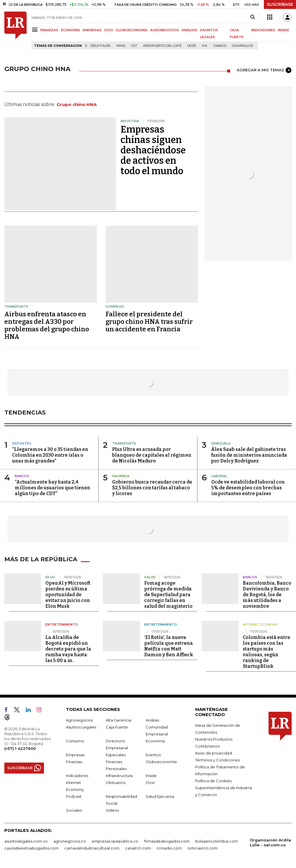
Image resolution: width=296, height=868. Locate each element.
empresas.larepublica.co (115, 841)
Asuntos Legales (81, 727)
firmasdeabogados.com (167, 841)
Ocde (192, 46)
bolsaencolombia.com (217, 841)
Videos (112, 810)
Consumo (75, 741)
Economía (155, 741)
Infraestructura (119, 776)
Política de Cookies (213, 781)
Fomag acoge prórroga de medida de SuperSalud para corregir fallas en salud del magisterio (168, 595)
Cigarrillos (243, 46)
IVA (205, 46)
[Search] (252, 17)
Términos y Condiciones (217, 760)
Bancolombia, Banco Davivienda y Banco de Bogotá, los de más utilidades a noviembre (267, 595)
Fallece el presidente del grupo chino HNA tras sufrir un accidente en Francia (149, 322)
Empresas (75, 755)
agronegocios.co (70, 841)
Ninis (121, 46)
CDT (134, 46)
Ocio (150, 782)
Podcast (74, 796)
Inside (151, 776)
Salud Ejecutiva (160, 796)
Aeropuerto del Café (162, 46)
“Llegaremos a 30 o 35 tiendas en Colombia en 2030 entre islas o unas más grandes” (50, 455)
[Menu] (36, 30)
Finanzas (74, 762)
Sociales (74, 810)
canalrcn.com (138, 848)
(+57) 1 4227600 (20, 748)
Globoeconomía (161, 762)
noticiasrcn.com (203, 848)
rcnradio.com (169, 848)
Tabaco (220, 46)
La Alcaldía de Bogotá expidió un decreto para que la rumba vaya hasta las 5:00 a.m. (68, 649)
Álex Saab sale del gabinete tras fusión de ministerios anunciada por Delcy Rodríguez (249, 455)
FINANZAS (49, 30)
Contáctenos (207, 746)
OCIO (109, 30)
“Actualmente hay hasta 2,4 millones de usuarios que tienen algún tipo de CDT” (52, 488)
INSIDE (283, 30)
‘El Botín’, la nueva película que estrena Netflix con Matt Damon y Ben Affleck (169, 646)
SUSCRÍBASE (280, 4)
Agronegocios (79, 720)
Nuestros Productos (214, 739)
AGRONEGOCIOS (164, 30)
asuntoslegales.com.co (26, 841)
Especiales (116, 755)
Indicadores (77, 776)
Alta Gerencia (119, 720)
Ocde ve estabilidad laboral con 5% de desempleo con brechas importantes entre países (248, 488)
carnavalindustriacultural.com (92, 848)
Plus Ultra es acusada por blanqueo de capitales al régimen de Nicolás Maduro (152, 455)
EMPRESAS (92, 30)
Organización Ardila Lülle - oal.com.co (270, 842)
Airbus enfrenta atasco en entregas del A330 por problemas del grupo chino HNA (47, 325)
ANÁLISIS (189, 30)
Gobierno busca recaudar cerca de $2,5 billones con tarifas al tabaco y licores (152, 488)
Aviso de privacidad (213, 753)
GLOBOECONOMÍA (132, 30)
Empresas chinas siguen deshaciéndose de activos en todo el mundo (153, 150)
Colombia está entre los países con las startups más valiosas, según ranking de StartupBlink (267, 652)
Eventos (153, 755)
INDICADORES (263, 30)
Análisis (152, 720)
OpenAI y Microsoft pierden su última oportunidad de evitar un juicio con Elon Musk (68, 595)
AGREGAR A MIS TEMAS (264, 70)
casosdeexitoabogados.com (32, 848)
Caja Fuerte (117, 727)
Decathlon (100, 46)
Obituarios (116, 782)
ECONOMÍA (71, 30)
